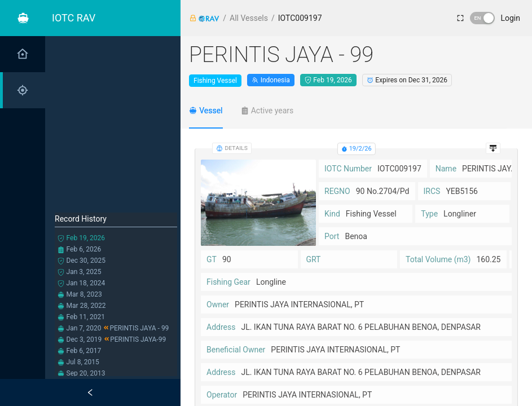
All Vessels (249, 18)
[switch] (482, 18)
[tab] (206, 111)
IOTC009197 (300, 18)
